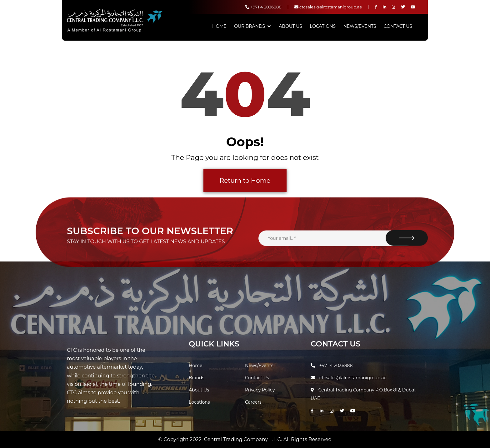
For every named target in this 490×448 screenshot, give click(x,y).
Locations (323, 26)
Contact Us (398, 26)
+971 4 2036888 (263, 7)
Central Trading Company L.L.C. (244, 439)
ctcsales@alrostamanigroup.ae (328, 7)
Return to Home (245, 181)
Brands (197, 378)
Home (219, 26)
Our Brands (250, 26)
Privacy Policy (260, 390)
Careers (253, 402)
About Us (290, 26)
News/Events (360, 26)
